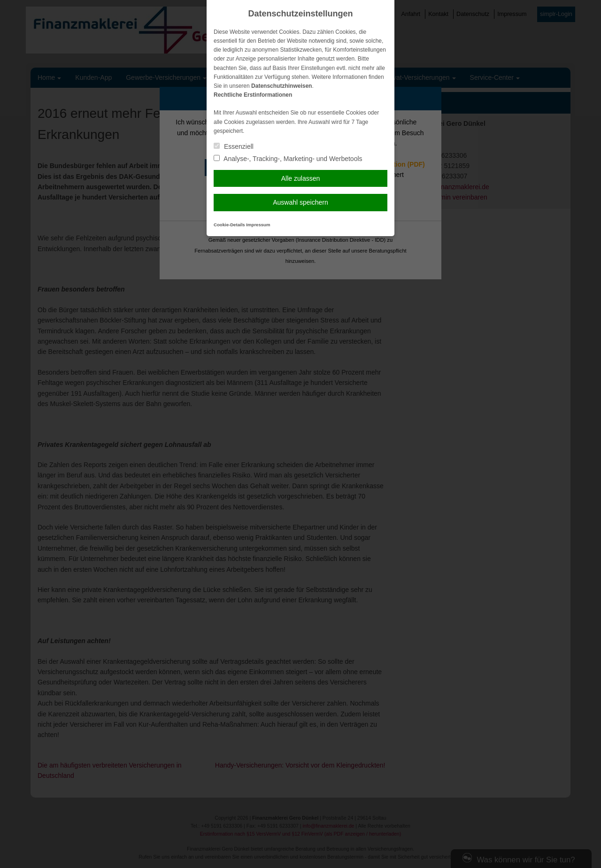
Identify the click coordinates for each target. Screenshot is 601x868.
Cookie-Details (229, 225)
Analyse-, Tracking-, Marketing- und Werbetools (288, 159)
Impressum (258, 225)
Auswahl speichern (300, 202)
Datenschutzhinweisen (281, 86)
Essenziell (234, 146)
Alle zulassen (301, 178)
